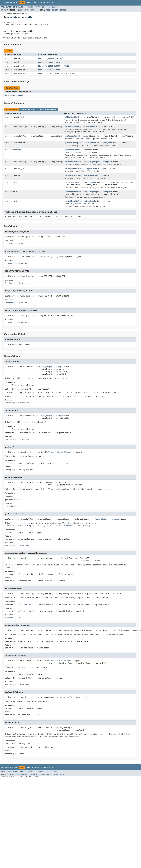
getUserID (69, 175)
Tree (28, 3)
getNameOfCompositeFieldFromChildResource (86, 143)
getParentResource (74, 150)
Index (46, 3)
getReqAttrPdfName (74, 169)
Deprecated (37, 3)
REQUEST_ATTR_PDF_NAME (49, 70)
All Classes (54, 7)
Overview (5, 3)
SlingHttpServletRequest (100, 162)
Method (33, 10)
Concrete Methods (48, 110)
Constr (25, 10)
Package (14, 3)
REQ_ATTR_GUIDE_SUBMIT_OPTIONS (53, 66)
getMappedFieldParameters (77, 136)
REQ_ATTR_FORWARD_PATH (49, 62)
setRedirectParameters (76, 192)
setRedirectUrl (72, 201)
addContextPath (72, 117)
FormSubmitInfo (90, 127)
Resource (112, 143)
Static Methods (28, 110)
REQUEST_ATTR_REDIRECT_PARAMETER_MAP (57, 74)
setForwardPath (72, 182)
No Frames (40, 7)
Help (51, 3)
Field (19, 10)
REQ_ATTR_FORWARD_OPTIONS (51, 58)
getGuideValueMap (73, 127)
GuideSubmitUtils (14, 95)
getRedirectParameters (76, 162)
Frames (31, 7)
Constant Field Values (16, 244)
